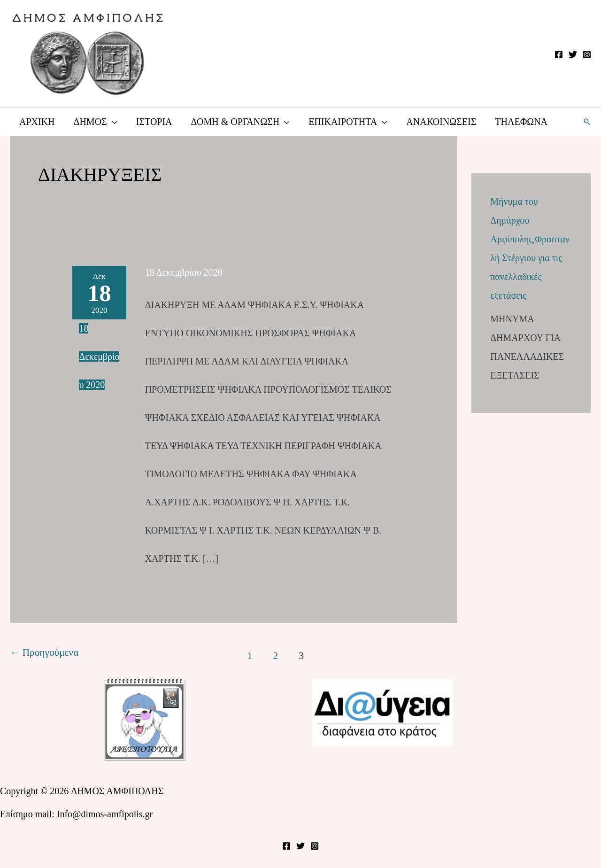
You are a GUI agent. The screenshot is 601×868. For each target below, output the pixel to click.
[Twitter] (573, 54)
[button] (587, 122)
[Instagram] (587, 54)
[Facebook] (559, 54)
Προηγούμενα (44, 652)
